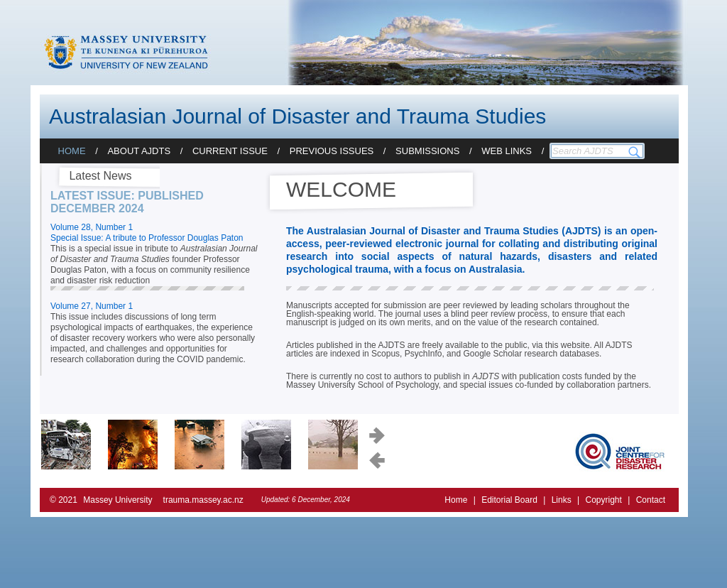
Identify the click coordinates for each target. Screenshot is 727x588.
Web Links (507, 151)
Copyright (603, 500)
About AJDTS (139, 151)
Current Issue (230, 151)
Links (562, 500)
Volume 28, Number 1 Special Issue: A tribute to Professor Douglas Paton (147, 233)
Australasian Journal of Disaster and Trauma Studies (297, 116)
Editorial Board (509, 500)
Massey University (117, 500)
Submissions (427, 151)
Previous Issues (332, 151)
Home (72, 151)
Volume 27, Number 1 (92, 306)
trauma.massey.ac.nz (203, 500)
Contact (651, 500)
